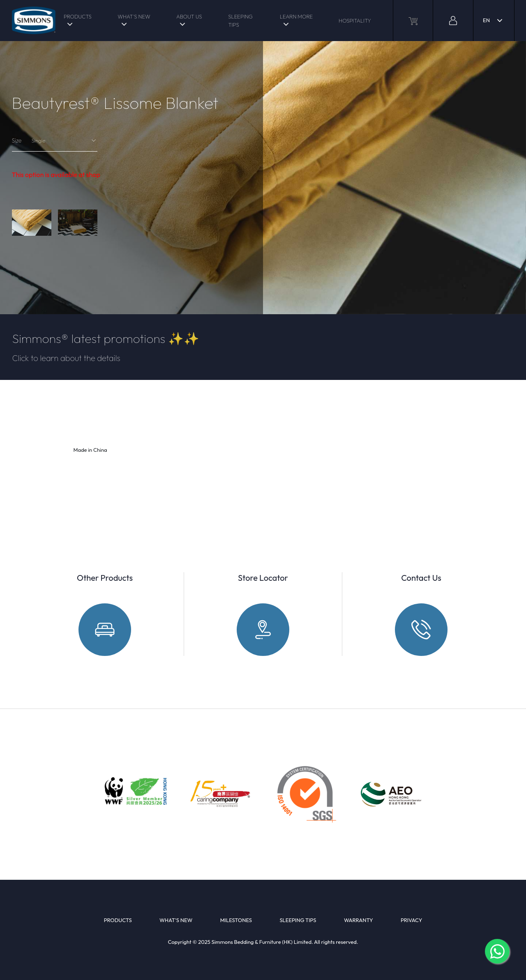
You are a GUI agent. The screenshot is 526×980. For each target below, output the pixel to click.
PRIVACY (411, 920)
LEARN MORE (296, 16)
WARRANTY (359, 920)
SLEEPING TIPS (240, 21)
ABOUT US (189, 16)
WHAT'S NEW (134, 16)
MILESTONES (236, 920)
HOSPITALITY (355, 21)
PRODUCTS (78, 16)
